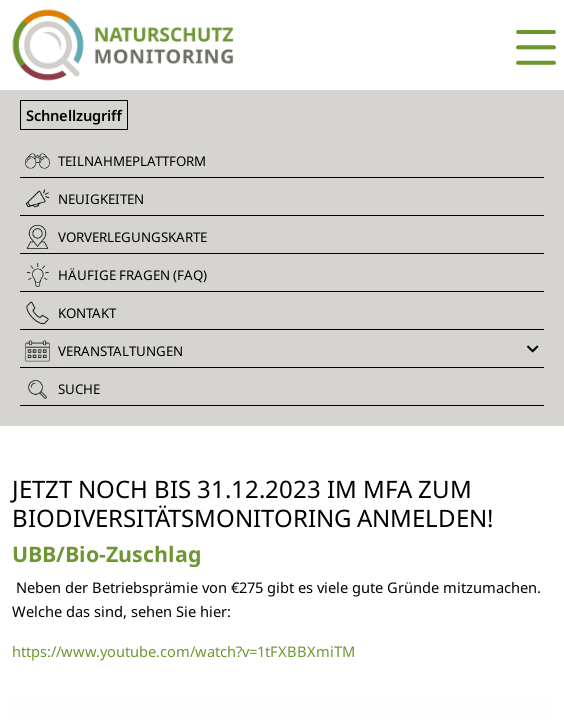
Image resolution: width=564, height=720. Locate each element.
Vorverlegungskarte (116, 237)
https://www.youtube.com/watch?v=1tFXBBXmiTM (183, 651)
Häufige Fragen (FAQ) (116, 275)
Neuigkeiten (84, 198)
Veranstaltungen (282, 351)
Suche (62, 389)
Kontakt (70, 313)
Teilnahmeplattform (115, 161)
